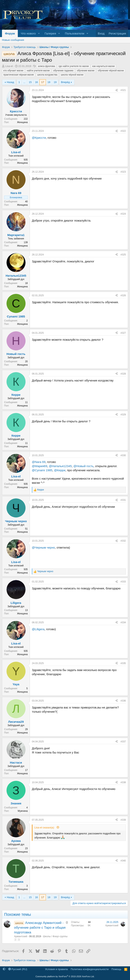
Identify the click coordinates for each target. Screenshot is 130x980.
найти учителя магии (38, 71)
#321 (123, 90)
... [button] (24, 82)
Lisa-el (9, 66)
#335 (123, 663)
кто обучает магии (13, 71)
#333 (123, 582)
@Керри (60, 470)
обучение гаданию (63, 71)
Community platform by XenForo (65, 976)
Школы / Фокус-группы (55, 936)
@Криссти (39, 138)
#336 (123, 701)
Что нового (28, 33)
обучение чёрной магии (111, 71)
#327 (123, 333)
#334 (123, 622)
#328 (123, 374)
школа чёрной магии (72, 75)
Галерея (50, 33)
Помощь (116, 969)
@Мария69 (40, 466)
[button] (39, 33)
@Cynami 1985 (42, 470)
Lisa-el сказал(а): (45, 828)
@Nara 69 (39, 462)
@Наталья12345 (60, 466)
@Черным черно (43, 547)
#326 (123, 295)
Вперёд (65, 82)
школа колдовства (47, 75)
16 (36, 82)
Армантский (21, 936)
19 (55, 82)
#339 (123, 820)
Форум (10, 33)
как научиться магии (103, 66)
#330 (123, 455)
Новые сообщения (13, 40)
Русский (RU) (18, 969)
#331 (123, 500)
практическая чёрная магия (19, 75)
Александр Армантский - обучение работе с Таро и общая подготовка (40, 928)
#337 (123, 742)
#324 (123, 214)
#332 (123, 541)
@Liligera (38, 629)
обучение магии (86, 71)
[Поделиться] (117, 90)
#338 (123, 782)
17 (43, 82)
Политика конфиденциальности (90, 969)
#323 (123, 172)
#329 (123, 415)
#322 (123, 131)
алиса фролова (46, 66)
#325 (123, 255)
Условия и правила (56, 969)
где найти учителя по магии (74, 66)
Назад (10, 82)
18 (49, 82)
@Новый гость (83, 466)
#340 (123, 861)
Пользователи (75, 33)
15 (30, 82)
